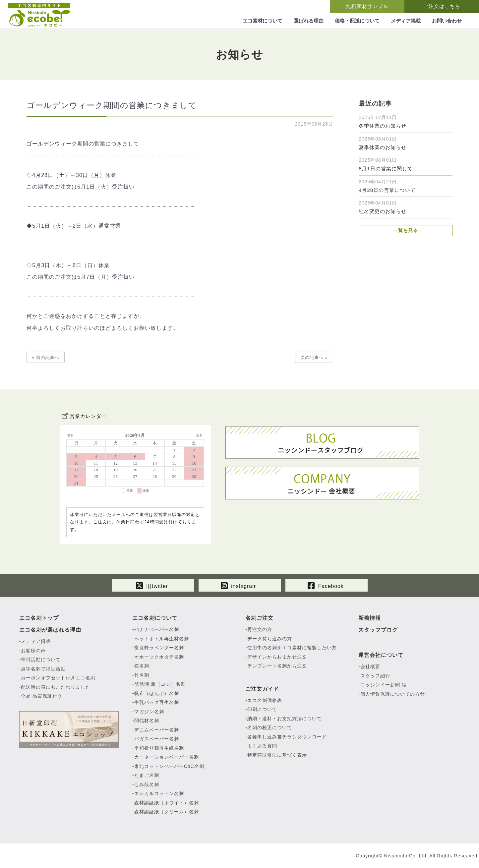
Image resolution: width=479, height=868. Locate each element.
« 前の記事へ (46, 357)
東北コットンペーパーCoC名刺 (169, 767)
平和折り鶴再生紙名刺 (159, 748)
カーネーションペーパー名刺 (167, 757)
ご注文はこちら (442, 6)
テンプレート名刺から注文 (277, 666)
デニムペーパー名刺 (157, 730)
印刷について (262, 710)
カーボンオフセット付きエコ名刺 (58, 678)
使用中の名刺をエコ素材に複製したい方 (292, 648)
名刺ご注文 (259, 618)
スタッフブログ (378, 630)
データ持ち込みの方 (270, 639)
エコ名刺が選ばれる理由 (50, 630)
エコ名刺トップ (39, 618)
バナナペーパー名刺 (157, 630)
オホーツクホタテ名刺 (159, 657)
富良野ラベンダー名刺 (159, 648)
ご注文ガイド (262, 689)
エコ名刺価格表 (265, 701)
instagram (239, 585)
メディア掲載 (36, 642)
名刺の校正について (270, 728)
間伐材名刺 (147, 721)
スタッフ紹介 (375, 676)
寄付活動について (41, 660)
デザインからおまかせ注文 (277, 657)
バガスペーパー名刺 (157, 739)
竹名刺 (142, 675)
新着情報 (370, 618)
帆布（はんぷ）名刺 (157, 694)
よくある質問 (262, 746)
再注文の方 (260, 630)
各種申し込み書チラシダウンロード (287, 737)
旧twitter (152, 585)
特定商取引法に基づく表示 (277, 755)
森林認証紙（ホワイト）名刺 (167, 803)
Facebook (326, 585)
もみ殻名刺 (147, 785)
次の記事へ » (314, 357)
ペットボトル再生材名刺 (162, 639)
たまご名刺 (147, 776)
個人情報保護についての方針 (393, 694)
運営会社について (381, 655)
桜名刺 (142, 666)
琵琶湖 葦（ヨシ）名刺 (160, 684)
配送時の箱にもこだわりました (56, 687)
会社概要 (370, 667)
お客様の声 (33, 651)
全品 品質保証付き (42, 696)
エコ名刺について (155, 618)
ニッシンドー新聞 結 (384, 685)
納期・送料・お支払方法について (285, 719)
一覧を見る (406, 231)
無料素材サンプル (367, 6)
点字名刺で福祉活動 (43, 669)
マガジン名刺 (149, 712)
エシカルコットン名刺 (159, 794)
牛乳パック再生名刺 (157, 703)
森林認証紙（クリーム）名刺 (167, 812)
